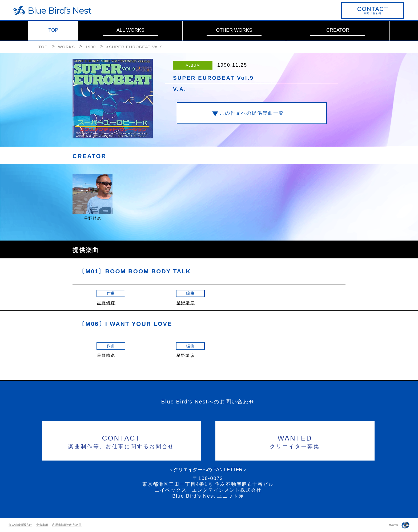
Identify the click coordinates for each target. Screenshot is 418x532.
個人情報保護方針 (20, 525)
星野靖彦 (106, 303)
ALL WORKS (130, 30)
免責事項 (42, 525)
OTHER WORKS (234, 30)
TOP (53, 30)
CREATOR (338, 30)
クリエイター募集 (295, 441)
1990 (91, 47)
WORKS (67, 47)
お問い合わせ (373, 10)
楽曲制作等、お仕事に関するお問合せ (121, 441)
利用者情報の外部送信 (67, 525)
